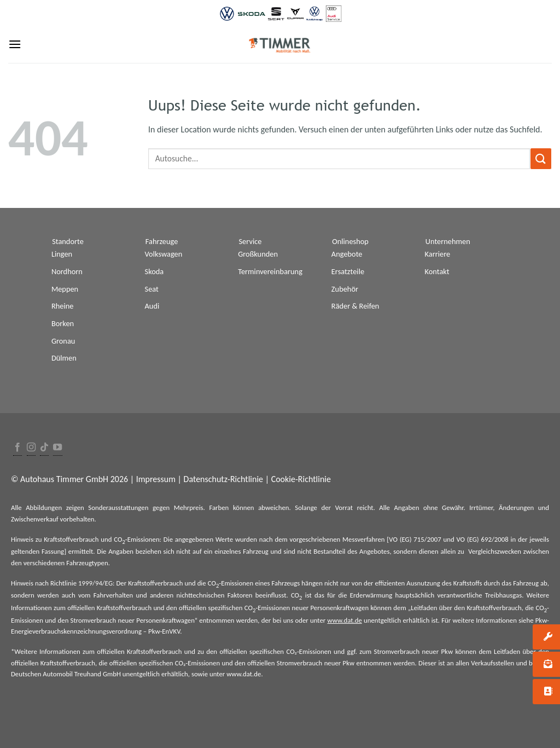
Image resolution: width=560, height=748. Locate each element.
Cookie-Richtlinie (301, 479)
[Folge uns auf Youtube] (57, 448)
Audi (152, 306)
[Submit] (541, 158)
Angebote (347, 254)
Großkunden (258, 254)
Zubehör (345, 289)
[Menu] (15, 44)
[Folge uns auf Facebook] (17, 448)
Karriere (438, 254)
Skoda (154, 271)
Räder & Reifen (355, 306)
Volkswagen (164, 254)
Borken (63, 323)
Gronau (63, 341)
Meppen (65, 289)
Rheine (63, 306)
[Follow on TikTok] (44, 448)
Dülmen (64, 358)
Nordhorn (67, 271)
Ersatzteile (348, 271)
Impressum (156, 479)
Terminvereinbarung (270, 271)
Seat (152, 289)
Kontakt (437, 271)
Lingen (62, 254)
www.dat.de (345, 620)
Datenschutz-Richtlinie (223, 479)
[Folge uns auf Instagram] (31, 448)
